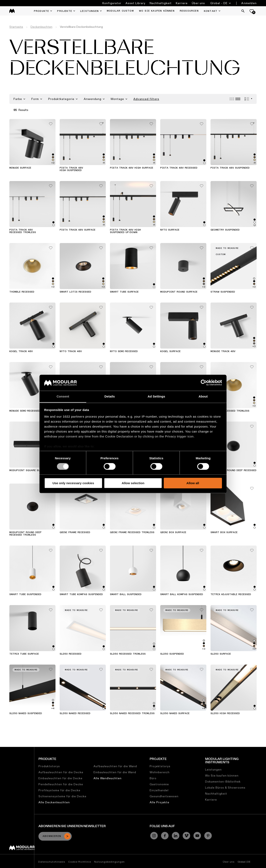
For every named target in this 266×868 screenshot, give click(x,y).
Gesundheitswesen (164, 796)
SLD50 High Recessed (225, 714)
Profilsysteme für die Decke (59, 790)
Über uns (198, 3)
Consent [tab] (63, 396)
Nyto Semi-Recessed (124, 351)
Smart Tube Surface (124, 292)
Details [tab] (110, 396)
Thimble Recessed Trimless (230, 411)
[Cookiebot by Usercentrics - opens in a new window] (204, 383)
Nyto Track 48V (71, 351)
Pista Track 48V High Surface (132, 168)
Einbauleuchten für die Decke (60, 778)
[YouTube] (197, 836)
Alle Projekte (159, 802)
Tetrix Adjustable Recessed (231, 594)
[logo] (12, 11)
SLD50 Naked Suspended (26, 714)
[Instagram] (154, 836)
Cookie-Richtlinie (80, 862)
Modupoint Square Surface (29, 470)
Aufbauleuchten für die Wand (115, 766)
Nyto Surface (170, 230)
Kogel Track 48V (21, 351)
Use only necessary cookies (73, 483)
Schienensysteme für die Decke (62, 796)
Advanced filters (146, 99)
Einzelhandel (159, 790)
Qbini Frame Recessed (75, 532)
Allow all (193, 483)
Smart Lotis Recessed (75, 292)
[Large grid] (232, 99)
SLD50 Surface (221, 654)
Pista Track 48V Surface (78, 230)
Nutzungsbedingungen (109, 862)
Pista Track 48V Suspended (230, 168)
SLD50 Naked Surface (175, 714)
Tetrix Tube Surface (24, 654)
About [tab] (203, 396)
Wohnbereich (160, 772)
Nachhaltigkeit (161, 3)
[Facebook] (165, 836)
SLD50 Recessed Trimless (128, 654)
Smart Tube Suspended (25, 594)
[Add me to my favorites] (51, 123)
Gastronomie (159, 784)
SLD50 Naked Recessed (75, 714)
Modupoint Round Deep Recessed (233, 470)
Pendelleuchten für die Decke (61, 784)
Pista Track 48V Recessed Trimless (23, 231)
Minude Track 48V (223, 351)
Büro (153, 778)
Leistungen (213, 770)
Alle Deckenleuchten (54, 802)
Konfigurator (112, 3)
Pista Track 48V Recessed (179, 168)
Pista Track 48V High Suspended (71, 169)
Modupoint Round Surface (179, 292)
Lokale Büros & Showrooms (225, 788)
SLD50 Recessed (71, 654)
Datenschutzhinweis (52, 862)
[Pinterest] (208, 836)
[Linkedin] (176, 836)
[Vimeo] (186, 836)
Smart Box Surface (224, 532)
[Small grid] (238, 99)
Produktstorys (49, 766)
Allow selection (133, 483)
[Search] (243, 11)
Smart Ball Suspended (126, 594)
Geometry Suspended (225, 230)
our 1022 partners (70, 416)
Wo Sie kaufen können (222, 776)
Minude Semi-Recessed (25, 411)
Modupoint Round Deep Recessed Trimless (25, 534)
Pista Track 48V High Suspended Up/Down (125, 231)
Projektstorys (160, 766)
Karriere (182, 3)
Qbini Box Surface (173, 532)
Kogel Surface (170, 351)
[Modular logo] (22, 849)
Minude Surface (20, 168)
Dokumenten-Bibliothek (223, 782)
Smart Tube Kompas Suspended (81, 594)
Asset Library (135, 3)
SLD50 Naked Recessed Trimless (132, 714)
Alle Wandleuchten (108, 778)
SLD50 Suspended (172, 654)
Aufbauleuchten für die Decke (61, 772)
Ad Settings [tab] (156, 396)
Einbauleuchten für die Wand (115, 772)
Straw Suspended (223, 292)
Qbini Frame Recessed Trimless (132, 532)
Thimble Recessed (22, 292)
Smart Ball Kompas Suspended (182, 594)
